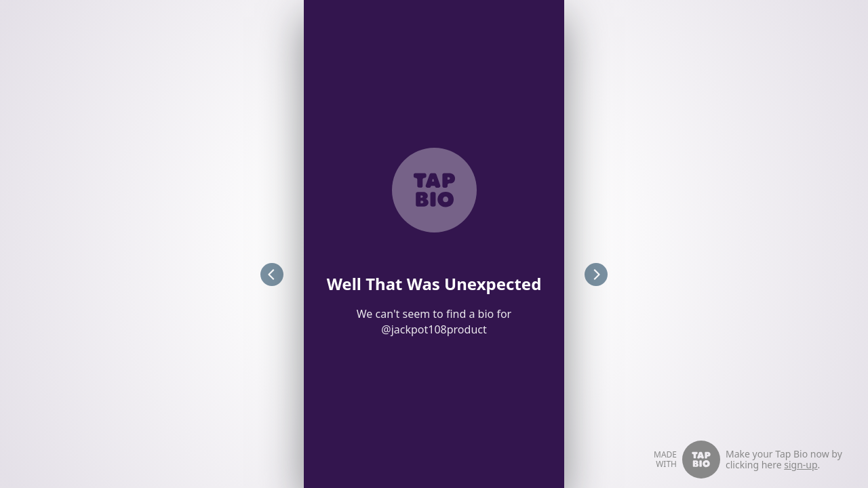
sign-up (801, 465)
